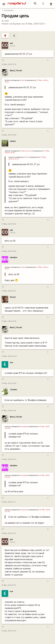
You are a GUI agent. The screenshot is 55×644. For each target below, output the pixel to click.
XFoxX (13, 297)
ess (23, 24)
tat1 (11, 43)
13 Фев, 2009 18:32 (9, 224)
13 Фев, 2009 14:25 (9, 64)
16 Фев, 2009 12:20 (36, 24)
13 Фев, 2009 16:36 (9, 135)
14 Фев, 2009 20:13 (9, 459)
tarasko (24, 510)
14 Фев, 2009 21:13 (9, 533)
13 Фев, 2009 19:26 (9, 251)
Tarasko (13, 390)
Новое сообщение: (11, 24)
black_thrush (27, 151)
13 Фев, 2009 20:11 (9, 291)
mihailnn (14, 257)
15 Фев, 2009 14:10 (9, 585)
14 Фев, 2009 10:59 (9, 383)
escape (24, 427)
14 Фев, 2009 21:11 (9, 502)
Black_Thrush (16, 71)
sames (13, 141)
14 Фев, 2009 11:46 (9, 411)
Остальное (8, 10)
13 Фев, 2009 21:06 (9, 321)
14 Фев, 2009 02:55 (9, 356)
